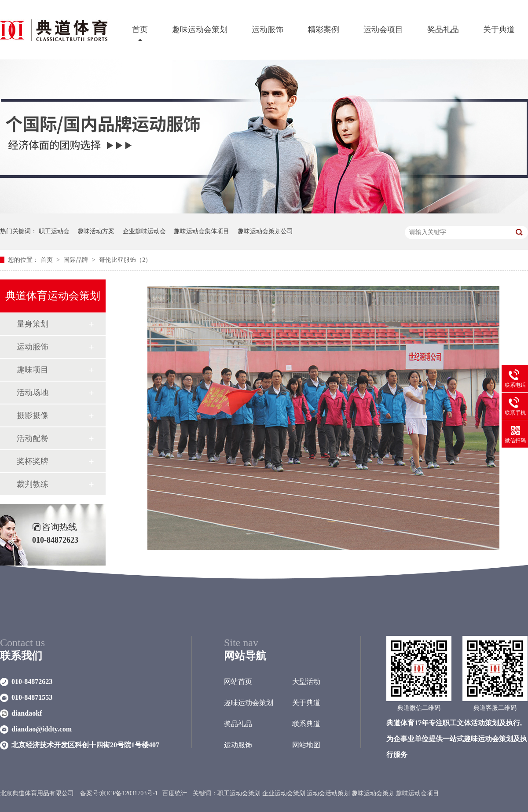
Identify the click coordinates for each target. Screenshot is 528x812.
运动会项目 (383, 29)
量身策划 (33, 324)
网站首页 (238, 682)
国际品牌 (77, 260)
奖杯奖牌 (33, 461)
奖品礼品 (443, 29)
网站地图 (306, 745)
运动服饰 (268, 29)
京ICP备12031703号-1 (129, 793)
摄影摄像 (33, 415)
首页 (140, 29)
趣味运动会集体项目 (202, 231)
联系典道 (306, 724)
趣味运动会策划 (200, 29)
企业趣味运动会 (144, 231)
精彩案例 (323, 29)
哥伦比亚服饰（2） (125, 260)
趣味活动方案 (96, 231)
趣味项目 (33, 370)
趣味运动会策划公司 (265, 231)
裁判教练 (33, 484)
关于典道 (499, 29)
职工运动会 (54, 231)
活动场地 (33, 393)
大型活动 (306, 682)
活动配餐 (33, 438)
